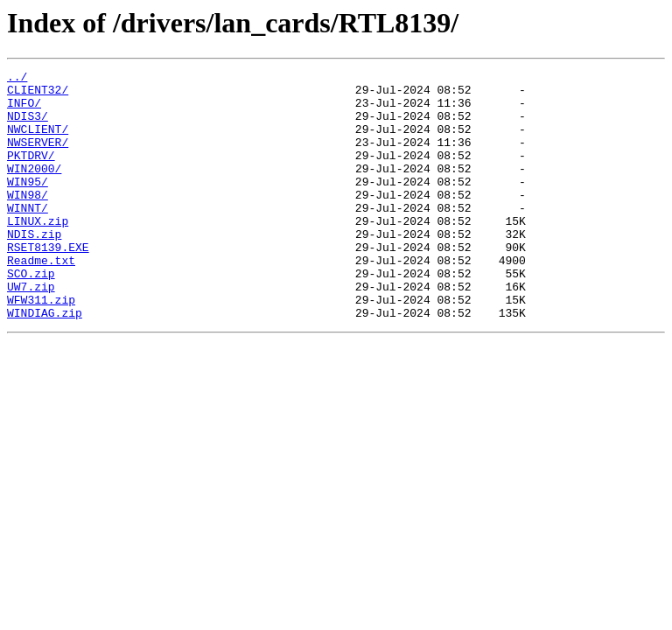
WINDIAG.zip (45, 362)
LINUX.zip (38, 252)
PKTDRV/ (31, 173)
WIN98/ (28, 220)
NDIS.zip (34, 268)
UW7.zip (31, 331)
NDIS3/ (28, 126)
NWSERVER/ (38, 157)
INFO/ (24, 110)
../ (17, 79)
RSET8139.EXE (48, 283)
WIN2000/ (34, 189)
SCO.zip (31, 315)
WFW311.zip (41, 346)
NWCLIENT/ (38, 142)
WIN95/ (28, 205)
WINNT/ (28, 236)
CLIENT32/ (38, 94)
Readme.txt (41, 299)
